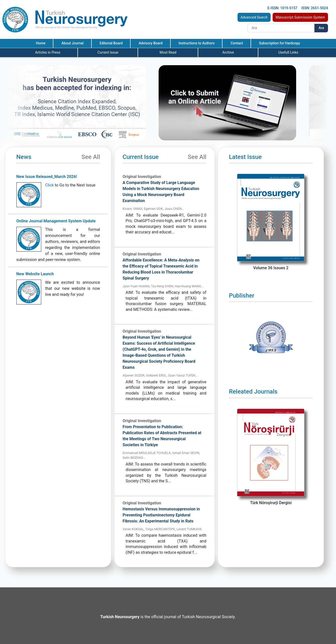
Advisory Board (150, 43)
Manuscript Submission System (300, 17)
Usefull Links (288, 52)
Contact (237, 43)
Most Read (168, 52)
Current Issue (108, 52)
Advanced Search (254, 17)
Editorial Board (111, 43)
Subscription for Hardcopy (280, 43)
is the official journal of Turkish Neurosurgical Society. (168, 617)
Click (49, 185)
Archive (228, 52)
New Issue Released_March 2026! (47, 177)
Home (41, 43)
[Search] (281, 28)
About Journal (72, 43)
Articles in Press (48, 52)
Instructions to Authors (197, 43)
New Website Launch (35, 274)
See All (91, 157)
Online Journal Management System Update (56, 221)
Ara (321, 28)
